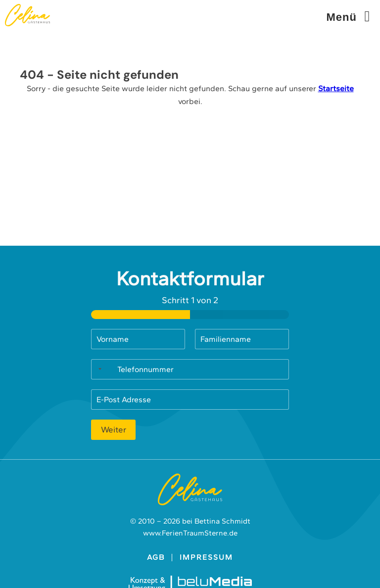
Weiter (114, 429)
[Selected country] (98, 369)
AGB (156, 558)
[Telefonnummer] (190, 369)
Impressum (206, 557)
